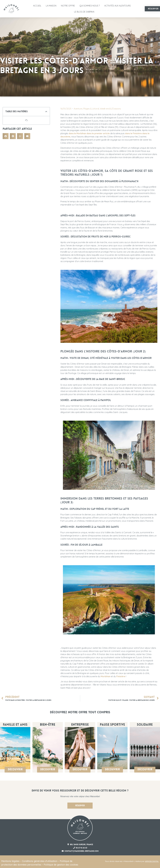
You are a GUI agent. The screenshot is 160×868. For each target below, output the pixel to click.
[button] (46, 112)
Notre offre (68, 6)
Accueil (37, 6)
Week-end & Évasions (110, 109)
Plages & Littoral (91, 109)
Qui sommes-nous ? (90, 6)
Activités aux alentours (118, 6)
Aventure (78, 109)
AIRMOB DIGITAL (152, 861)
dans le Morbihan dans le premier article (89, 133)
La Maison (51, 6)
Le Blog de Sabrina (84, 12)
